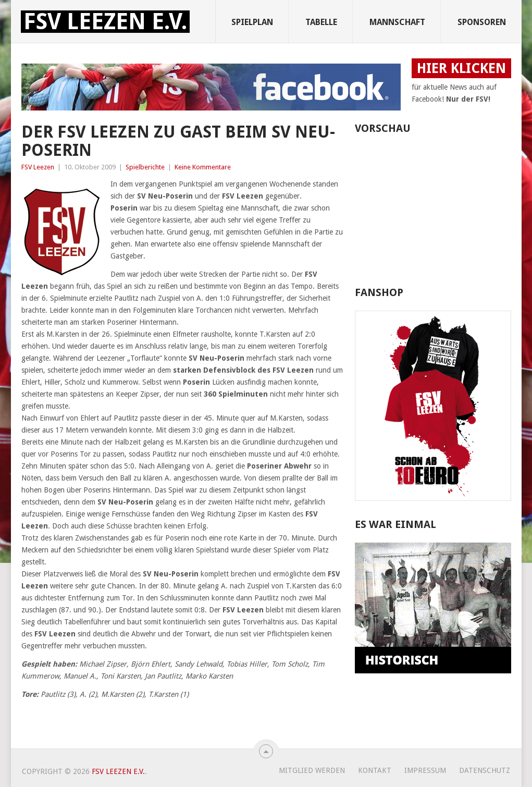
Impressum (425, 770)
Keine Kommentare (203, 167)
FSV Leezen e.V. (105, 22)
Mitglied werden (312, 770)
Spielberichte (145, 167)
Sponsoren (482, 22)
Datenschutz (485, 770)
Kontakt (375, 770)
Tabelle (321, 22)
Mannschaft (397, 22)
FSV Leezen (38, 167)
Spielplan (252, 22)
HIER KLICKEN (461, 68)
